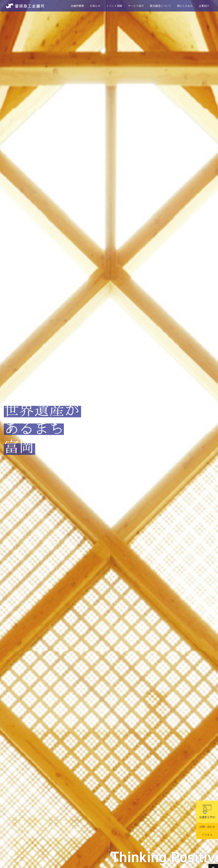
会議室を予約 (207, 812)
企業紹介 (204, 6)
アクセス (207, 835)
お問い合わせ (207, 827)
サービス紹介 (136, 6)
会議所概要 (77, 6)
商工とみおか (185, 6)
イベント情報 (114, 6)
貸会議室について (160, 6)
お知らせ (95, 6)
